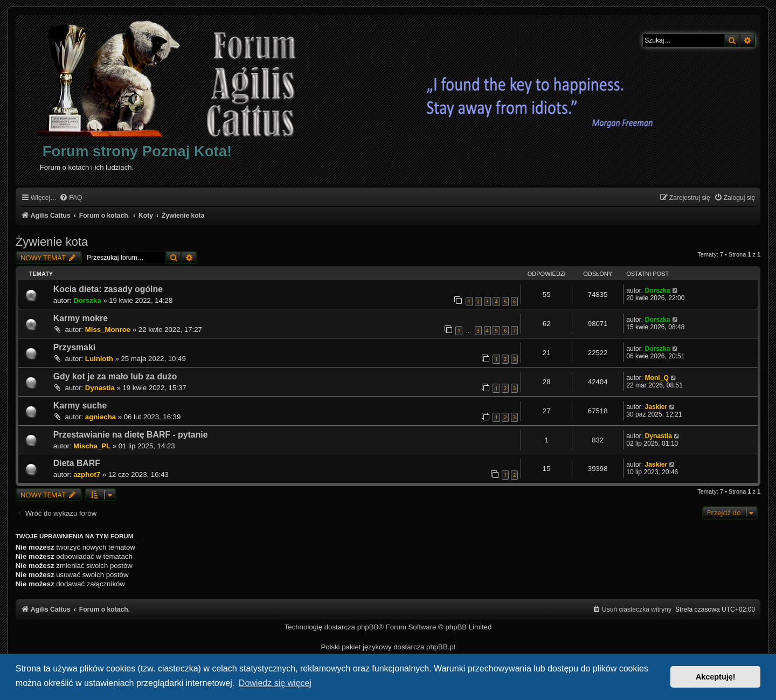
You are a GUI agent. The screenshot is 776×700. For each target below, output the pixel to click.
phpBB (368, 627)
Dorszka (87, 300)
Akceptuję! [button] (716, 677)
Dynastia (100, 388)
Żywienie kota (52, 242)
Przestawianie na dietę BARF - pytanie (131, 435)
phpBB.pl (441, 647)
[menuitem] (71, 198)
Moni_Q (656, 378)
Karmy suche (80, 406)
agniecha (101, 417)
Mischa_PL (92, 446)
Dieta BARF (77, 463)
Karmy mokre (81, 318)
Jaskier (656, 407)
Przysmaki (74, 347)
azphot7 (87, 474)
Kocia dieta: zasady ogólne (108, 289)
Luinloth (99, 359)
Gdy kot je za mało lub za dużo (115, 376)
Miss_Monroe (108, 330)
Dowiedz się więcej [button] (275, 683)
